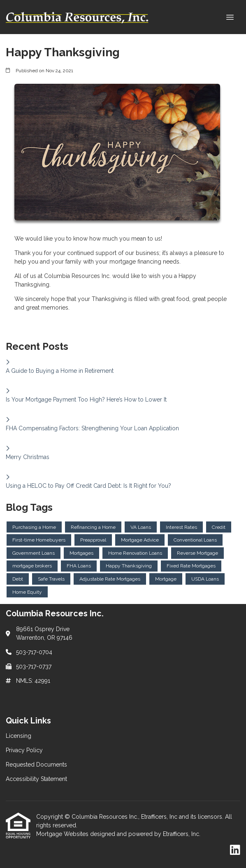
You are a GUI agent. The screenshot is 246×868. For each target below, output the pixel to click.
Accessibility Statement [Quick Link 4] (36, 779)
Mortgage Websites (63, 834)
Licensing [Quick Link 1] (19, 736)
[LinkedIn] (235, 850)
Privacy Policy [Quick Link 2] (24, 750)
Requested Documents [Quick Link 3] (36, 765)
